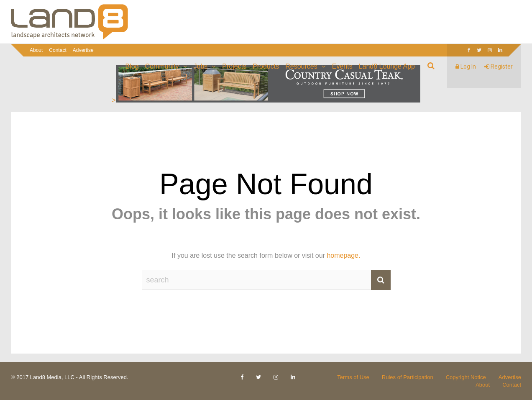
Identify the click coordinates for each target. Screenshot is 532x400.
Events (342, 66)
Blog (132, 66)
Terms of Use (353, 377)
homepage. (343, 255)
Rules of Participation (408, 377)
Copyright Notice (466, 377)
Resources (301, 66)
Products (266, 66)
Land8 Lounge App (387, 66)
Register (499, 67)
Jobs (201, 66)
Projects (234, 66)
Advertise (83, 50)
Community (162, 66)
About (36, 50)
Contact (58, 50)
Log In (466, 67)
